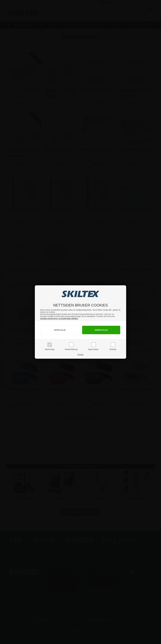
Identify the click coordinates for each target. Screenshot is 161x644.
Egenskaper (93, 349)
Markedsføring (71, 349)
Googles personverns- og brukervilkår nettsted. (59, 318)
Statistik (113, 349)
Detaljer (80, 355)
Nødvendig (50, 349)
